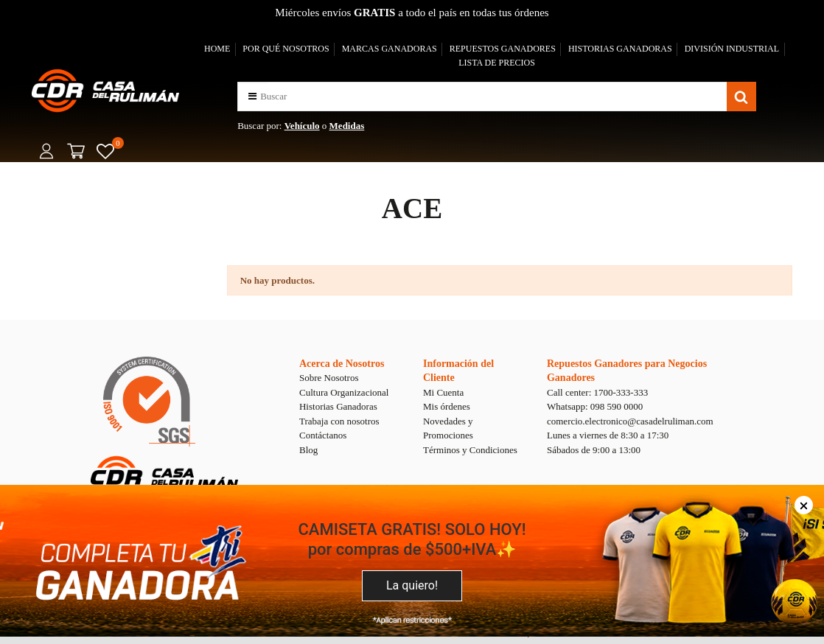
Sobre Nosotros (329, 378)
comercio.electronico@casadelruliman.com (630, 421)
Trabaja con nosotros (339, 421)
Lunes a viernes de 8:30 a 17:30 (608, 435)
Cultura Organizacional (344, 392)
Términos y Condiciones (470, 450)
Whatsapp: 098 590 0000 (595, 406)
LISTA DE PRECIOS (497, 63)
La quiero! (412, 585)
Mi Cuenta (443, 392)
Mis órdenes (447, 406)
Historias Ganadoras (338, 406)
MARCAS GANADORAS (390, 49)
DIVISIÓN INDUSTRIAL (732, 49)
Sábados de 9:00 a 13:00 (594, 450)
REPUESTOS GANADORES (503, 49)
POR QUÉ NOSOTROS (286, 49)
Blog (308, 450)
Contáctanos (323, 435)
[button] (252, 96)
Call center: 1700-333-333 (597, 392)
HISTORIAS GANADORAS (620, 49)
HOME (217, 49)
